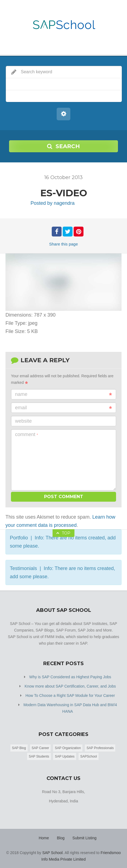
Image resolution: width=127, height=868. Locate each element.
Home (44, 838)
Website (23, 421)
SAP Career (41, 748)
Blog (61, 838)
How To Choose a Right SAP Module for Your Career (70, 695)
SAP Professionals (100, 748)
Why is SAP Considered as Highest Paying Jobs (70, 677)
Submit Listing (85, 838)
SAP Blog (19, 748)
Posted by (52, 203)
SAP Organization (68, 748)
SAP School (52, 853)
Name (63, 394)
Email (63, 408)
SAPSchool (89, 756)
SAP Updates (65, 756)
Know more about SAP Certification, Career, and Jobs (70, 686)
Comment (27, 434)
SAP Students (39, 756)
